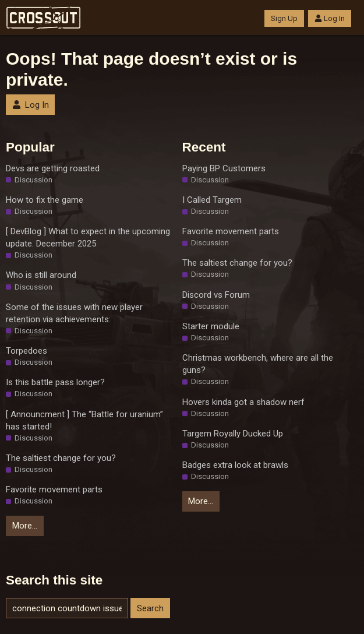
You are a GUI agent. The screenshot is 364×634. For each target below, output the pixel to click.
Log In (330, 18)
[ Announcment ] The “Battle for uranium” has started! (84, 420)
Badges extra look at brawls (235, 465)
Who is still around (41, 275)
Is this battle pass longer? (55, 382)
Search (150, 608)
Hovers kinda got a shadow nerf (243, 402)
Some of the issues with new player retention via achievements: (74, 313)
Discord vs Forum (216, 295)
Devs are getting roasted (53, 168)
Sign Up (284, 18)
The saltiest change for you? (61, 458)
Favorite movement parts (54, 489)
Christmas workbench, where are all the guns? (258, 364)
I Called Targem (212, 200)
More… (25, 526)
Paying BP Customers (224, 168)
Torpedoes (26, 351)
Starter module (211, 326)
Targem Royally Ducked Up (233, 434)
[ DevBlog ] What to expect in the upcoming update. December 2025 (88, 237)
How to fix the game (45, 200)
